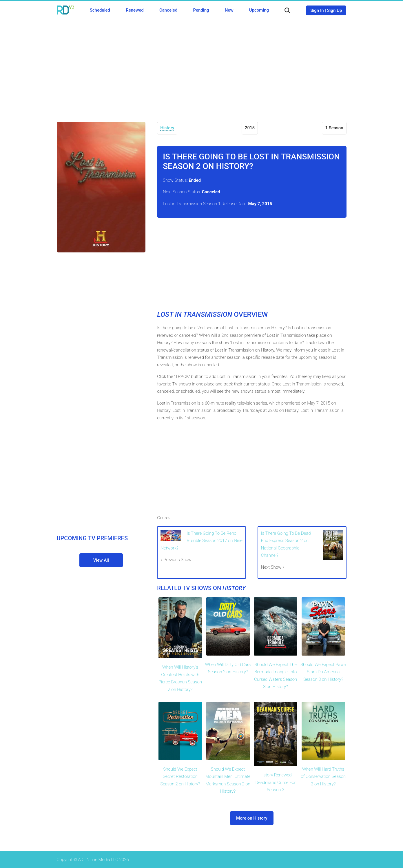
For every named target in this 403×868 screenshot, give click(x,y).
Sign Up (335, 10)
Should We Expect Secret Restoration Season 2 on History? (180, 777)
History (167, 128)
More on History (252, 818)
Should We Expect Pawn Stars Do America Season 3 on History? (323, 672)
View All (101, 560)
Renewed (135, 10)
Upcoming (259, 10)
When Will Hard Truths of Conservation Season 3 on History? (323, 777)
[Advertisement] (202, 67)
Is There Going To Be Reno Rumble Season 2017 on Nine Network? (201, 541)
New (229, 10)
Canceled (168, 10)
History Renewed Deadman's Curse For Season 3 (276, 782)
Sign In (317, 10)
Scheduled (100, 10)
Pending (201, 10)
